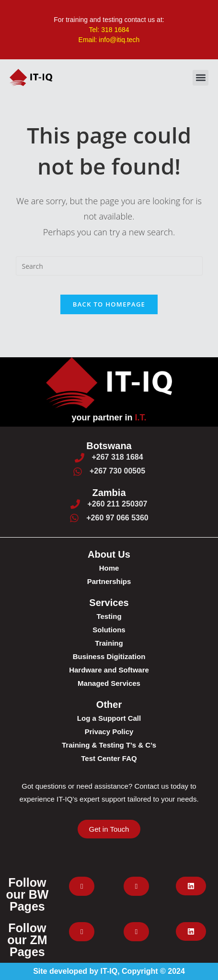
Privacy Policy (109, 732)
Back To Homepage (109, 304)
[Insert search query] (109, 266)
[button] (201, 78)
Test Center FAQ (109, 758)
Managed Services (109, 683)
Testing (109, 616)
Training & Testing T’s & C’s (109, 745)
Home (109, 568)
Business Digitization (109, 656)
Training (109, 643)
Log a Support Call (109, 718)
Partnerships (109, 581)
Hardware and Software (109, 670)
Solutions (109, 630)
